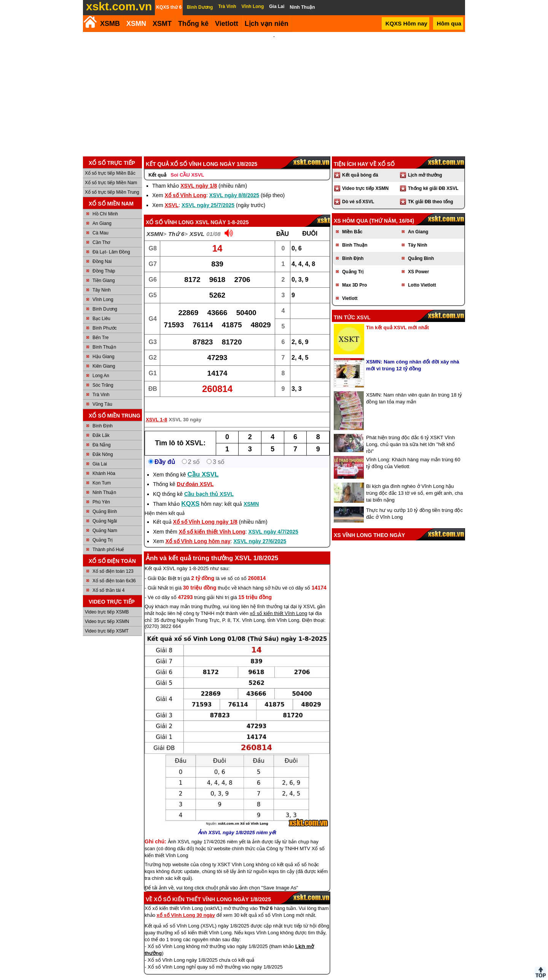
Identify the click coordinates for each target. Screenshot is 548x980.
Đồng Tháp (104, 261)
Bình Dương (105, 299)
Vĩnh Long (103, 289)
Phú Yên (101, 492)
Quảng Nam (105, 520)
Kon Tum (102, 473)
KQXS (190, 493)
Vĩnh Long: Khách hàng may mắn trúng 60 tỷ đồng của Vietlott (413, 453)
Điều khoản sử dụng (273, 977)
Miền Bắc (352, 221)
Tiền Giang (104, 270)
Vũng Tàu (102, 394)
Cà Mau (100, 223)
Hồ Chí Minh (105, 204)
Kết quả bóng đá (360, 165)
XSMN (136, 24)
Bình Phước (105, 318)
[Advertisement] (274, 89)
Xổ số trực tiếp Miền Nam (111, 172)
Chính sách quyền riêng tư (323, 977)
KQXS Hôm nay (406, 23)
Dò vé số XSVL (358, 191)
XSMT (162, 24)
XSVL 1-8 (156, 409)
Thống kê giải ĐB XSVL (433, 178)
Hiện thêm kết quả (165, 503)
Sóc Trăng (103, 375)
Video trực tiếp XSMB (107, 602)
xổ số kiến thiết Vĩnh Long (279, 603)
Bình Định (103, 416)
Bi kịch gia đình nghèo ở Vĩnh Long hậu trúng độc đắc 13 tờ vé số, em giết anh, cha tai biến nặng (414, 483)
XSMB (110, 24)
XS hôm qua (351, 210)
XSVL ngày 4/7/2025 (273, 521)
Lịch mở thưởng (425, 165)
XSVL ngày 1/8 (199, 175)
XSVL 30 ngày (185, 409)
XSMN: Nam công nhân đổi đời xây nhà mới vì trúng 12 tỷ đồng (413, 355)
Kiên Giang (104, 356)
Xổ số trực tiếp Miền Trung (112, 182)
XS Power (418, 261)
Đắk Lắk (101, 425)
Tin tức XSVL (352, 307)
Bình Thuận (104, 337)
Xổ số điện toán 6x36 (114, 570)
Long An (101, 365)
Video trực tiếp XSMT (107, 621)
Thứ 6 (176, 224)
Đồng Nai (102, 251)
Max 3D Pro (354, 275)
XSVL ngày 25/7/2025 (208, 195)
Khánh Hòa (104, 463)
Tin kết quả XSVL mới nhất (397, 317)
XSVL (172, 195)
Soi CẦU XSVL (187, 165)
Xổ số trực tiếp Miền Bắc (110, 163)
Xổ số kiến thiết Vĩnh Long (212, 521)
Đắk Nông (103, 444)
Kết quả (157, 165)
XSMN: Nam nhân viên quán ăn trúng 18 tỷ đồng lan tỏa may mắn (414, 388)
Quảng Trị (103, 530)
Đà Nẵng (102, 435)
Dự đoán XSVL (195, 474)
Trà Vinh (101, 384)
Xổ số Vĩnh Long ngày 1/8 (205, 512)
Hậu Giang (104, 346)
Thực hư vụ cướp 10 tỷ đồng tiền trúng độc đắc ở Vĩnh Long (414, 503)
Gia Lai (100, 454)
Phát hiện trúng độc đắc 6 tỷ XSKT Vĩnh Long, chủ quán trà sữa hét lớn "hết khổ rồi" (410, 434)
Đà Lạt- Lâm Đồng (111, 242)
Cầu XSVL (203, 464)
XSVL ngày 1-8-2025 (222, 212)
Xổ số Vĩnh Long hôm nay (198, 531)
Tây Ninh (102, 280)
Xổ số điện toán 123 (113, 561)
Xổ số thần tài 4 (108, 580)
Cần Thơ (101, 232)
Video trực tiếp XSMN (107, 611)
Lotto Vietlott (422, 275)
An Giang (102, 213)
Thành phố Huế (108, 539)
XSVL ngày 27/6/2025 (260, 531)
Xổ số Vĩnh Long (186, 185)
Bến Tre (100, 327)
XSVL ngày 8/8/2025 (234, 185)
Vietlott (350, 288)
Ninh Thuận (104, 482)
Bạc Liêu (101, 308)
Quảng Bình (105, 501)
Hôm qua (449, 23)
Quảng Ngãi (105, 511)
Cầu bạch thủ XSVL (209, 484)
